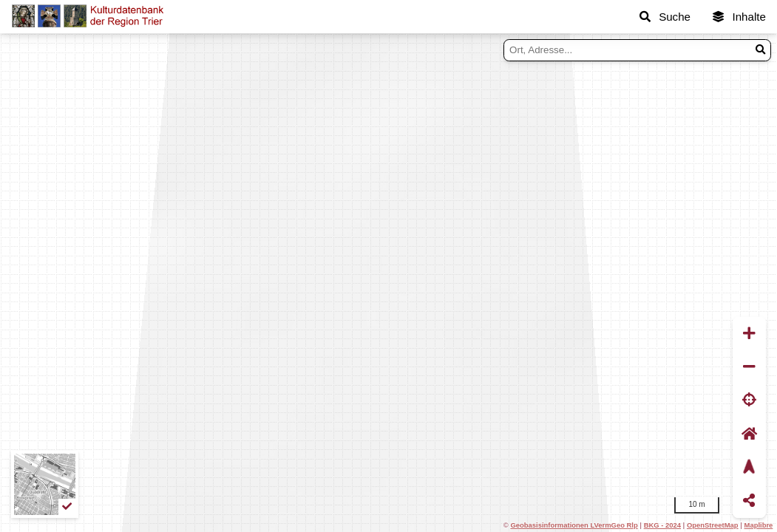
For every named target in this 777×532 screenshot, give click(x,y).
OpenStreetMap (713, 525)
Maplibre (759, 525)
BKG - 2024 (662, 525)
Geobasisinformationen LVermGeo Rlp (574, 525)
